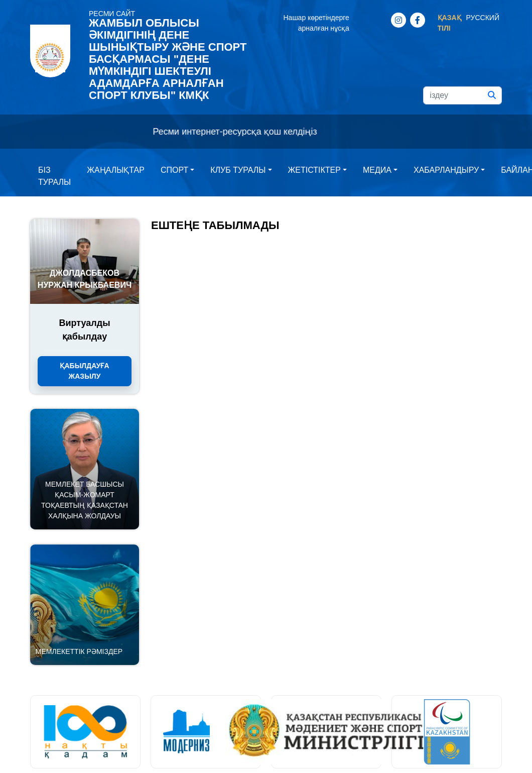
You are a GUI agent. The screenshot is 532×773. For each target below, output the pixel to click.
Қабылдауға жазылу (84, 371)
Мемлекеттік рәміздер (79, 651)
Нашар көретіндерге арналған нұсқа (316, 23)
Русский (483, 18)
